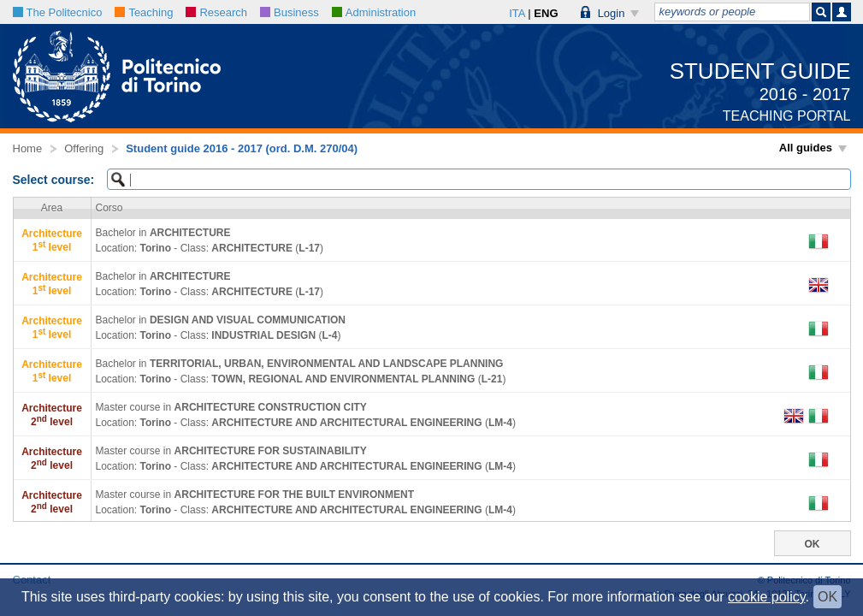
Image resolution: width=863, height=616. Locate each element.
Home (28, 148)
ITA (517, 13)
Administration (374, 12)
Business (290, 12)
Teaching (144, 12)
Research (216, 12)
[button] (611, 12)
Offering (84, 148)
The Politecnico (58, 12)
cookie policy (766, 597)
